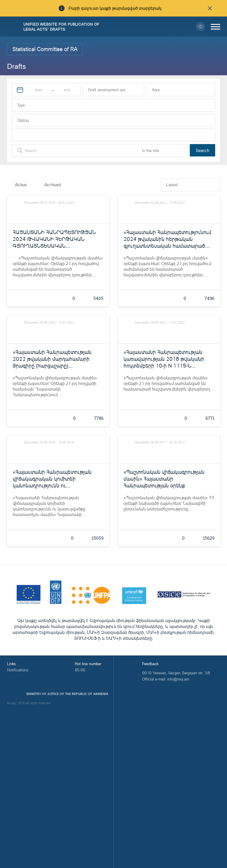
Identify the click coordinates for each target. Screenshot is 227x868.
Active (21, 185)
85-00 (80, 670)
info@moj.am (178, 679)
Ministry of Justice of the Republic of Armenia (67, 694)
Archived (53, 185)
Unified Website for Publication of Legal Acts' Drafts (61, 27)
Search (202, 150)
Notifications (18, 670)
